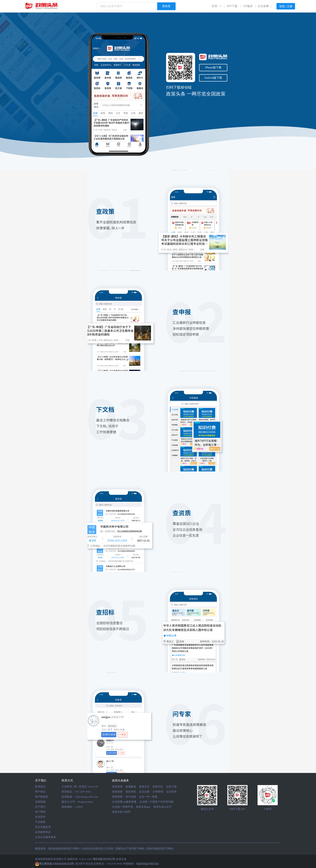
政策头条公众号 (163, 807)
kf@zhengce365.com (87, 797)
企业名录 (171, 792)
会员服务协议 (43, 832)
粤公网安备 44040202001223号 (55, 864)
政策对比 (158, 787)
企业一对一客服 (148, 797)
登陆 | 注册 (286, 6)
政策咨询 (117, 787)
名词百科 (40, 817)
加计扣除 (131, 797)
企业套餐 (263, 6)
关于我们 (40, 807)
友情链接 (40, 802)
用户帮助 (40, 812)
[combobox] (136, 6)
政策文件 (144, 787)
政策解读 (131, 787)
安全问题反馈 (43, 827)
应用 (214, 6)
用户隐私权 (42, 797)
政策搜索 (117, 792)
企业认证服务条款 (46, 837)
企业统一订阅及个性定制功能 (156, 802)
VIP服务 (248, 6)
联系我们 (40, 787)
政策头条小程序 (121, 812)
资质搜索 (117, 797)
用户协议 (40, 792)
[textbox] (127, 6)
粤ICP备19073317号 (104, 859)
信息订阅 (171, 787)
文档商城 (158, 792)
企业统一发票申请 (123, 807)
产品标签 (40, 822)
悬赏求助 (131, 792)
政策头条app (143, 807)
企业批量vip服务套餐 (124, 802)
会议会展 (144, 792)
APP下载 (232, 6)
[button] (217, 6)
